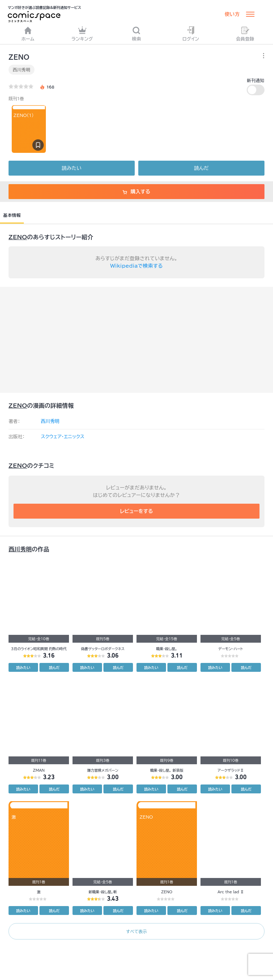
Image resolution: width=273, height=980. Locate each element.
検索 (136, 34)
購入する (136, 192)
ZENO (18, 237)
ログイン (191, 34)
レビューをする (137, 511)
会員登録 (245, 34)
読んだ (201, 168)
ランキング (82, 34)
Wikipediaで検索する (136, 266)
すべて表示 (136, 931)
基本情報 (12, 215)
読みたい (72, 168)
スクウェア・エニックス (63, 437)
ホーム (28, 34)
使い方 (232, 14)
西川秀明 (22, 70)
